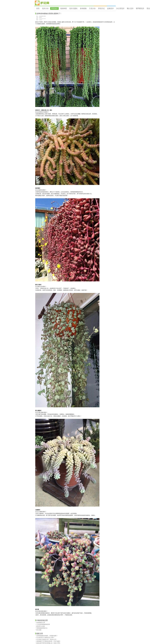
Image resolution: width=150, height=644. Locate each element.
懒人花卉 (130, 8)
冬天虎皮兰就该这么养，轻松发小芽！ (46, 639)
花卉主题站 (73, 8)
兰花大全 (92, 8)
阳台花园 (38, 630)
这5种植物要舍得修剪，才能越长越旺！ (47, 636)
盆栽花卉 (110, 8)
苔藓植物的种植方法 (41, 628)
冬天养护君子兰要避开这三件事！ (45, 638)
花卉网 (42, 3)
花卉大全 (45, 8)
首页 (38, 8)
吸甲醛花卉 (140, 8)
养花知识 (54, 8)
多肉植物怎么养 (40, 623)
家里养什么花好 (40, 626)
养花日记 (101, 8)
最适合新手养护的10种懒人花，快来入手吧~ (48, 643)
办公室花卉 (120, 8)
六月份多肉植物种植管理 (43, 624)
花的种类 (63, 8)
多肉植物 (83, 8)
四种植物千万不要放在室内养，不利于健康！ (48, 641)
